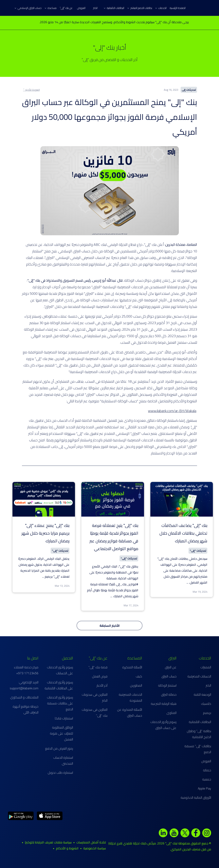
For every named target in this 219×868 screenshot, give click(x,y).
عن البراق (171, 667)
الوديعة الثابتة (202, 694)
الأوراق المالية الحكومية (196, 797)
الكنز (95, 8)
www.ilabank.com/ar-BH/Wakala (172, 411)
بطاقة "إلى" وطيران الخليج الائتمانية (199, 734)
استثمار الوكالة (167, 685)
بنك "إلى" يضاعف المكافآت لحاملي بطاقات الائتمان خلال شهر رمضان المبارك (183, 533)
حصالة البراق (169, 694)
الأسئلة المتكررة (132, 667)
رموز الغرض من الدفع (59, 748)
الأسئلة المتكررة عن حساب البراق (130, 713)
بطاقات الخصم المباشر (140, 8)
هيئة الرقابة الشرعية (164, 704)
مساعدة (51, 8)
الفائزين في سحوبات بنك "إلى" (95, 713)
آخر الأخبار (102, 685)
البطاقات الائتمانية (114, 8)
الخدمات (161, 8)
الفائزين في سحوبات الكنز (95, 697)
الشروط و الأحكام (67, 848)
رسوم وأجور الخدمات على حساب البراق (163, 725)
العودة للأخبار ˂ (31, 90)
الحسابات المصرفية (199, 676)
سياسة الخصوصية (95, 848)
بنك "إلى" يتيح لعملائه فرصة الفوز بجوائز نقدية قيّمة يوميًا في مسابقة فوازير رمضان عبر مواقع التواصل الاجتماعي (114, 537)
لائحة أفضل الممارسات (91, 842)
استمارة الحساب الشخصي (63, 760)
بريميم (207, 713)
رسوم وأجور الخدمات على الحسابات (60, 670)
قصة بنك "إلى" (98, 667)
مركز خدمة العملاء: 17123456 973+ (26, 670)
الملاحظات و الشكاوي (24, 697)
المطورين (136, 685)
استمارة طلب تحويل (60, 773)
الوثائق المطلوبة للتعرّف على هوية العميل (61, 733)
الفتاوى (171, 713)
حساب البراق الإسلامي (28, 8)
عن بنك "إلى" (66, 8)
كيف (139, 676)
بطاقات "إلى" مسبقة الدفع (198, 749)
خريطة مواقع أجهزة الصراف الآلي (26, 709)
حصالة (207, 770)
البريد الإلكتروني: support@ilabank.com (24, 685)
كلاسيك (206, 704)
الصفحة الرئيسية (178, 8)
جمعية (207, 779)
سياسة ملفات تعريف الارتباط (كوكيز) (48, 842)
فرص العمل (100, 676)
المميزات (206, 667)
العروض (81, 8)
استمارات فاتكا (64, 718)
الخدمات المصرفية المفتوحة (130, 697)
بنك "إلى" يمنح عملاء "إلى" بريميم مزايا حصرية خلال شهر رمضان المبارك (46, 533)
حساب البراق (169, 676)
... (187, 582)
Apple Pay (204, 788)
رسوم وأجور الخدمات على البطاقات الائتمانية (59, 685)
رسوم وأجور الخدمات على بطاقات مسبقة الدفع (60, 703)
